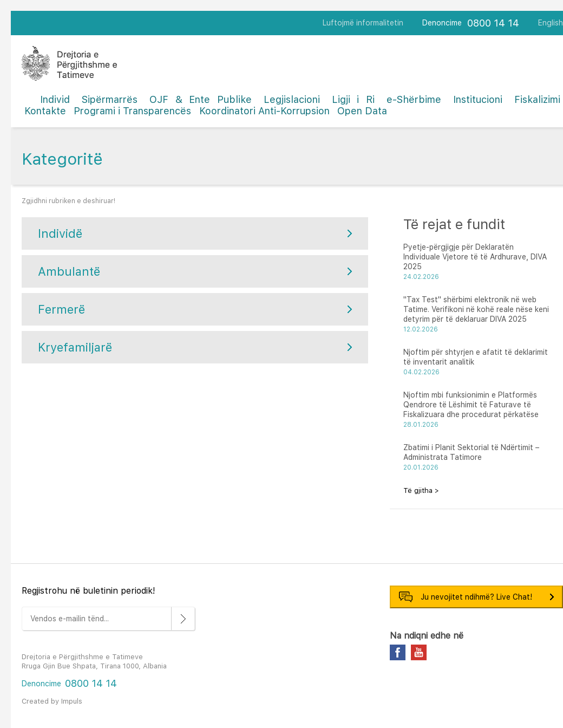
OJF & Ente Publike (201, 99)
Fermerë (61, 309)
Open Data (362, 111)
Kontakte (45, 111)
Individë (60, 233)
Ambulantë (69, 271)
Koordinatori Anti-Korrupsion (264, 111)
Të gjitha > (421, 490)
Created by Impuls (52, 701)
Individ (55, 99)
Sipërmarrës (110, 99)
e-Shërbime (414, 99)
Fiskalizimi (537, 99)
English (551, 23)
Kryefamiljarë (75, 347)
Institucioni (478, 99)
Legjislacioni (292, 99)
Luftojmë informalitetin (363, 23)
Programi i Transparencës (132, 111)
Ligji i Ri (353, 99)
